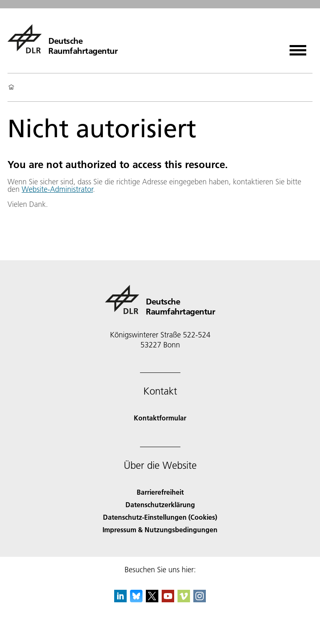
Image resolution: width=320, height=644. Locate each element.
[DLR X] (152, 600)
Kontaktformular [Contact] (160, 418)
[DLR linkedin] (120, 600)
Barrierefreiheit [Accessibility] (160, 492)
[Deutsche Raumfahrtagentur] (62, 39)
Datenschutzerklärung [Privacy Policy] (160, 504)
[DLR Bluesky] (136, 600)
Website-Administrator (57, 189)
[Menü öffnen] (298, 47)
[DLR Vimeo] (184, 600)
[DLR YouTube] (168, 600)
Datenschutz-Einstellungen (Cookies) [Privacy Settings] (160, 517)
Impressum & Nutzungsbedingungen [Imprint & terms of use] (160, 530)
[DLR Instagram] (200, 600)
